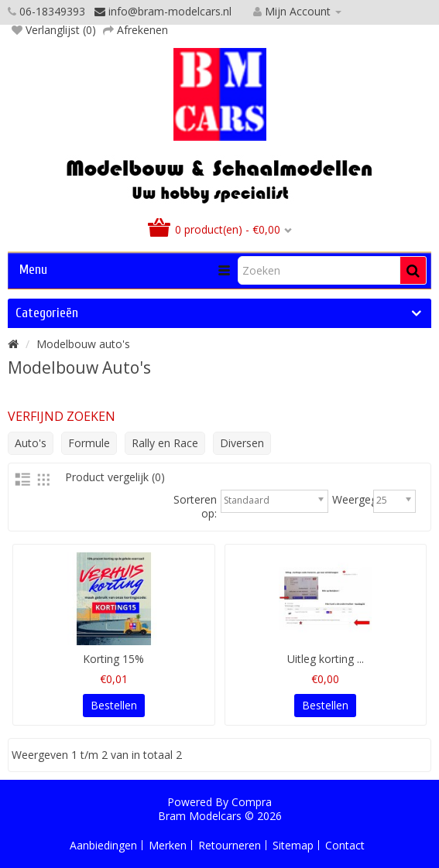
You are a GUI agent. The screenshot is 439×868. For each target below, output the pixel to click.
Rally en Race (165, 443)
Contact (345, 845)
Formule (89, 443)
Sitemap (293, 845)
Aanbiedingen (103, 845)
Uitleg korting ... (326, 659)
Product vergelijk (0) (115, 477)
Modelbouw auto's (83, 344)
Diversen (242, 443)
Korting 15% (113, 659)
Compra (252, 802)
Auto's (31, 443)
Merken (168, 845)
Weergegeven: (368, 500)
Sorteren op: (195, 507)
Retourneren (230, 845)
